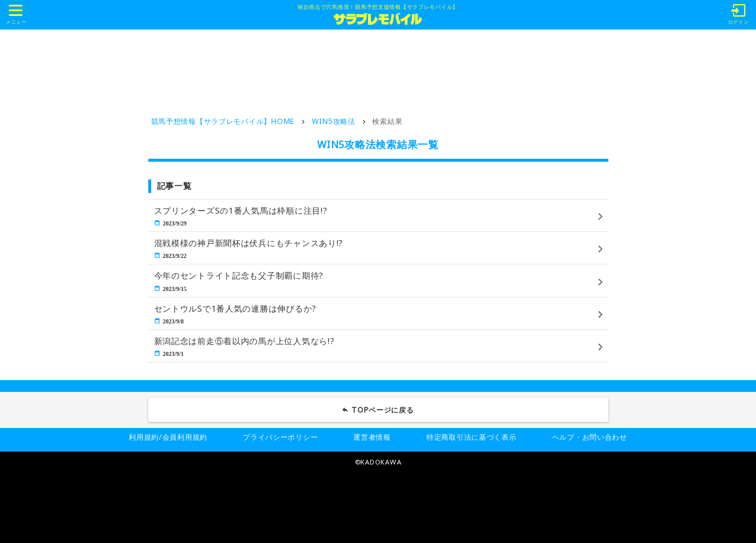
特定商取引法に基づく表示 (472, 437)
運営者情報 (372, 437)
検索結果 (387, 121)
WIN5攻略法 (334, 121)
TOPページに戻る (383, 410)
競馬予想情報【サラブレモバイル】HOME (223, 121)
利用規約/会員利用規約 (168, 437)
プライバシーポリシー (280, 437)
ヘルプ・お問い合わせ (590, 437)
